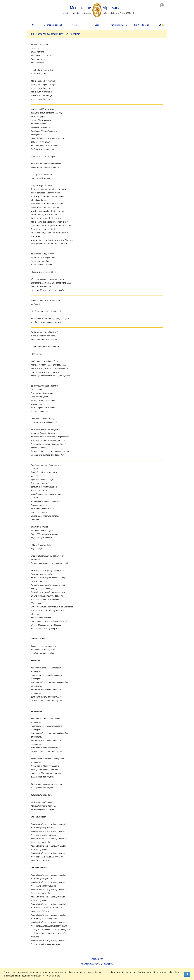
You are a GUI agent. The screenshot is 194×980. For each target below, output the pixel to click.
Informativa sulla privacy (92, 964)
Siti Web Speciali (142, 25)
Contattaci (109, 964)
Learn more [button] (55, 976)
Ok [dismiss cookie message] (187, 974)
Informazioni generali (53, 25)
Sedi (97, 25)
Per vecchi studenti (119, 25)
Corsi (75, 25)
